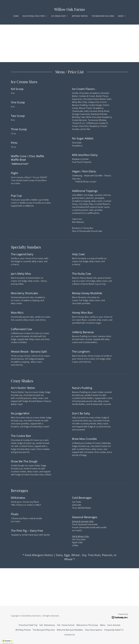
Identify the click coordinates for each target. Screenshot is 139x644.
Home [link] (16, 16)
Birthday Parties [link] (80, 16)
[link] (69, 10)
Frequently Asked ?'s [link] (114, 630)
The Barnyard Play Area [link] (103, 16)
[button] (35, 16)
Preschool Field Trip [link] (28, 625)
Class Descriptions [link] (94, 630)
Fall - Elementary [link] (47, 625)
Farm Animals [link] (114, 625)
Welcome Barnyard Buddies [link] (70, 630)
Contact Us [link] (70, 635)
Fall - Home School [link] (66, 625)
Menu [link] (103, 625)
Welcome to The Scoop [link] (87, 625)
